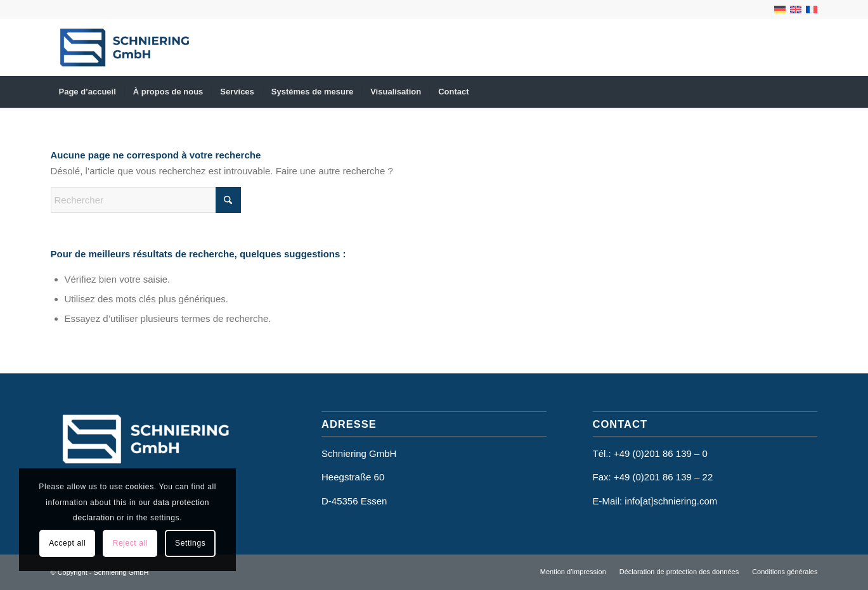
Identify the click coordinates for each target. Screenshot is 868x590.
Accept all (67, 543)
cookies (140, 487)
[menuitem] (87, 92)
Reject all (130, 543)
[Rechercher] (146, 200)
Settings (190, 543)
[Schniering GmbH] (125, 48)
